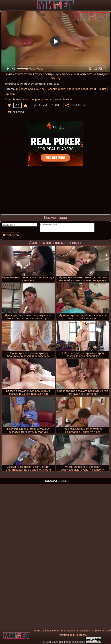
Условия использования (61, 631)
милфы (11, 94)
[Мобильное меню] (3, 5)
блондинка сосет (78, 89)
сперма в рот (56, 89)
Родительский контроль (73, 635)
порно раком (40, 99)
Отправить (11, 235)
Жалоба (19, 112)
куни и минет (98, 89)
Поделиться (79, 105)
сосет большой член (33, 89)
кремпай (55, 99)
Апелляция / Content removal (94, 631)
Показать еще (55, 481)
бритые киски (22, 99)
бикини (68, 99)
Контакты (39, 631)
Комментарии (49, 105)
